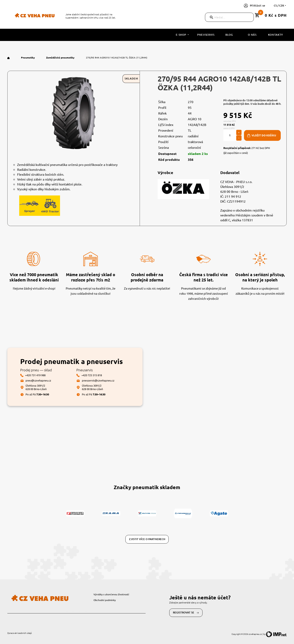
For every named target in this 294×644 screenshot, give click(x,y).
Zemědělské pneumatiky (61, 57)
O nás (252, 35)
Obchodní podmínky (105, 600)
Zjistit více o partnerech (147, 539)
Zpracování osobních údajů (20, 633)
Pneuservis (206, 35)
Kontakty (276, 35)
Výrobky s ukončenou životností (111, 594)
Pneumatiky (28, 57)
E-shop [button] (183, 35)
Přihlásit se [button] (254, 6)
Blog (229, 35)
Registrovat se (186, 613)
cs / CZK (280, 6)
